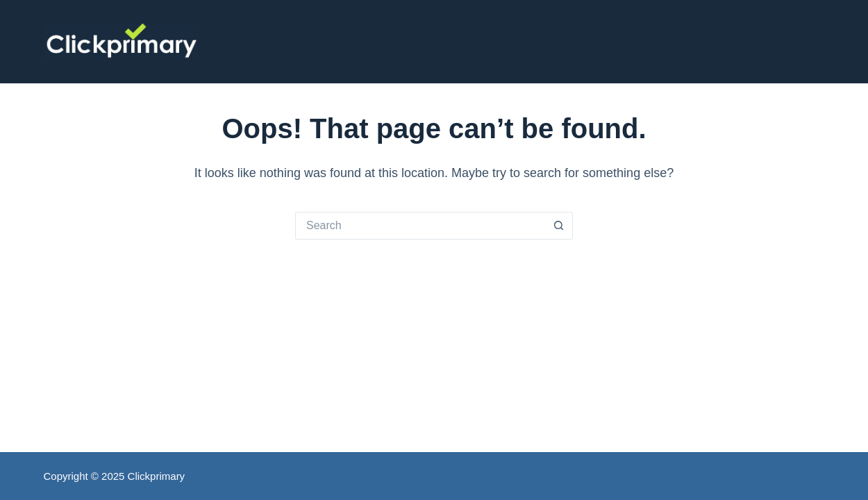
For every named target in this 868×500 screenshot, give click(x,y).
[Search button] (559, 226)
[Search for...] (420, 226)
